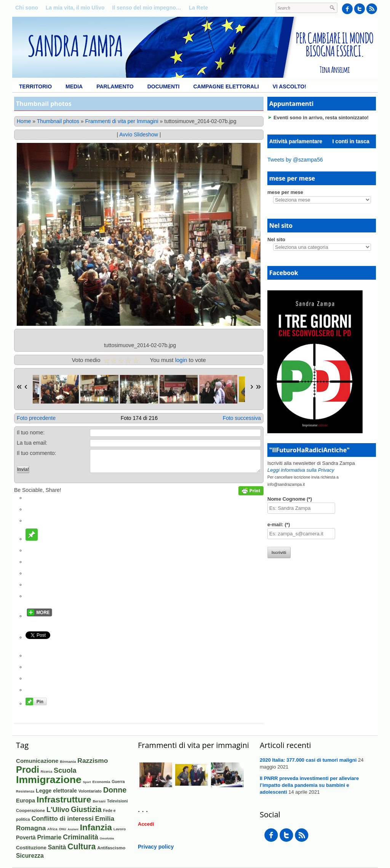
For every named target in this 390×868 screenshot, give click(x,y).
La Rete (199, 8)
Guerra (118, 782)
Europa (26, 801)
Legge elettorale (56, 791)
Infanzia (96, 827)
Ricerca (46, 772)
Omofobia (107, 838)
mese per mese (285, 192)
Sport (87, 782)
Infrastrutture (64, 799)
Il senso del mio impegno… (147, 8)
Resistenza (25, 791)
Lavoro (120, 829)
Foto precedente (36, 418)
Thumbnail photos (58, 121)
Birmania (68, 762)
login (181, 360)
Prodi (28, 770)
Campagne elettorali (226, 86)
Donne (115, 790)
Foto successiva (242, 418)
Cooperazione (30, 810)
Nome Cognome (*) (290, 499)
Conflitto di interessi (63, 819)
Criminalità (81, 837)
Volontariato (90, 791)
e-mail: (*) (279, 524)
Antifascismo (111, 848)
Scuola (65, 770)
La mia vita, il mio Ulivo (75, 8)
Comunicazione (37, 761)
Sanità (57, 847)
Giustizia (86, 809)
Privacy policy (156, 847)
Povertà (26, 838)
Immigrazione (49, 780)
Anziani (73, 829)
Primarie (49, 837)
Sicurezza (30, 856)
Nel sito (276, 239)
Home (24, 121)
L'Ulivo (58, 810)
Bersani (99, 801)
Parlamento (115, 86)
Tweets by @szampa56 (295, 160)
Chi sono (27, 8)
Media (74, 86)
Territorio (35, 86)
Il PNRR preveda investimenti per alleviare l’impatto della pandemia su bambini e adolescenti (309, 785)
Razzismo (93, 761)
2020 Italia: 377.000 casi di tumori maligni (308, 760)
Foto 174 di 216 (139, 418)
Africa (52, 829)
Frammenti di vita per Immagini (122, 121)
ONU (63, 829)
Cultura (82, 846)
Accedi (146, 824)
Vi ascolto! (289, 86)
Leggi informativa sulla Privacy (301, 470)
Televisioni (117, 801)
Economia (101, 782)
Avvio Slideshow (139, 135)
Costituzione (31, 848)
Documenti (164, 86)
